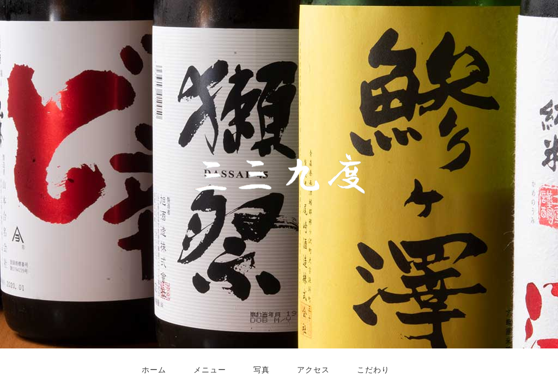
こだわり (373, 370)
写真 (262, 370)
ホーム (154, 370)
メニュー (210, 370)
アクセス (313, 370)
